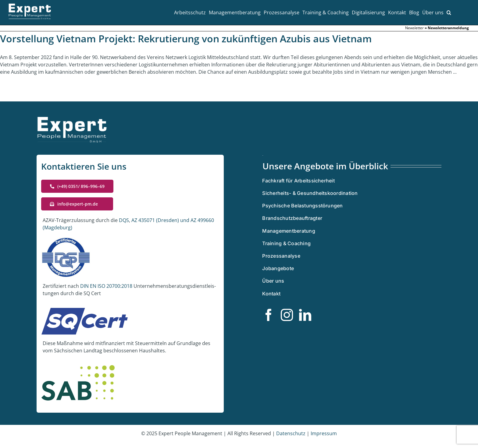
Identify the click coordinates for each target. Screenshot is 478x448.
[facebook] (269, 315)
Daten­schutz (291, 433)
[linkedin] (305, 315)
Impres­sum (324, 433)
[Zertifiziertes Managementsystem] (263, 158)
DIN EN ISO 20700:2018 (106, 286)
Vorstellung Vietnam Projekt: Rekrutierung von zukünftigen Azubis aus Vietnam (186, 39)
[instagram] (287, 315)
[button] (449, 12)
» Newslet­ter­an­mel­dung (447, 28)
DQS (124, 220)
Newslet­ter (414, 28)
